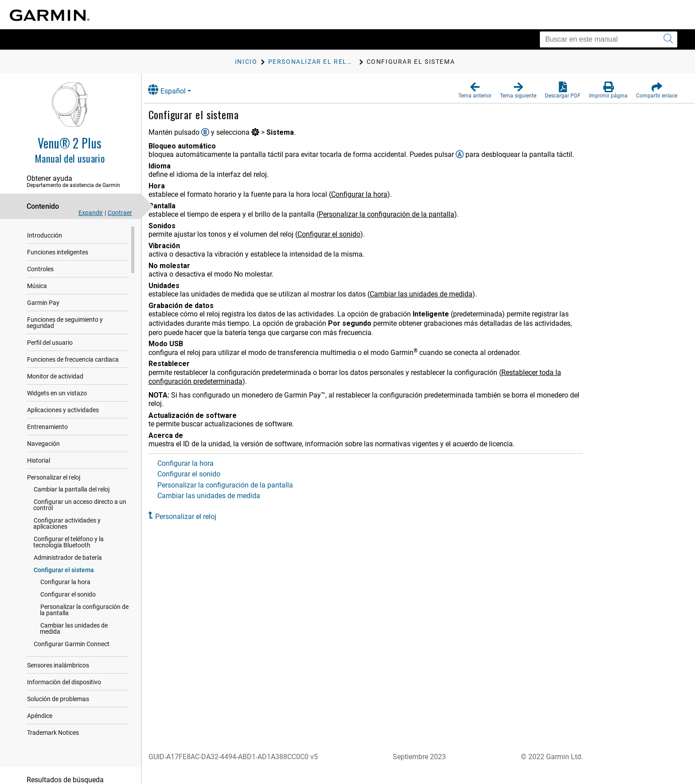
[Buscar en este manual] (609, 39)
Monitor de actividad (55, 370)
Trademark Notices (53, 720)
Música (37, 286)
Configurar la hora (65, 576)
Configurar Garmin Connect (72, 632)
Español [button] (176, 90)
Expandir (91, 213)
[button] (475, 90)
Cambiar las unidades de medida (85, 619)
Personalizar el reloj (54, 471)
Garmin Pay (43, 303)
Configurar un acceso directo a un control (80, 499)
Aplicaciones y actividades (63, 404)
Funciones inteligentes (58, 252)
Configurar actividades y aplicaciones (67, 517)
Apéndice (40, 703)
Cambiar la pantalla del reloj (72, 483)
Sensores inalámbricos (58, 653)
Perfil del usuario (50, 336)
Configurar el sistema (64, 564)
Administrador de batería (68, 551)
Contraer (120, 213)
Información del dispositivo (64, 670)
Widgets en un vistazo (57, 387)
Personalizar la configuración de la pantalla (87, 604)
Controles (40, 269)
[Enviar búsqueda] (668, 39)
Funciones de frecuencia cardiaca (73, 353)
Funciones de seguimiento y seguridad (79, 320)
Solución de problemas (58, 686)
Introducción (45, 235)
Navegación (43, 437)
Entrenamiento (47, 421)
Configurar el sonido (68, 588)
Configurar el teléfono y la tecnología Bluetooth (84, 536)
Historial (39, 454)
